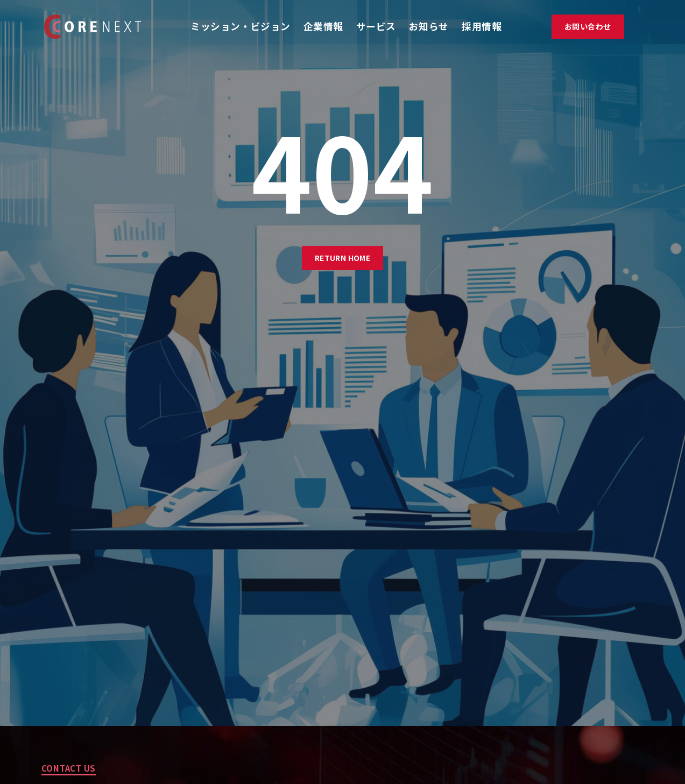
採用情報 (482, 26)
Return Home (343, 258)
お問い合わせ (588, 26)
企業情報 (323, 26)
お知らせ (429, 26)
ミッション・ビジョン (240, 26)
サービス (376, 26)
